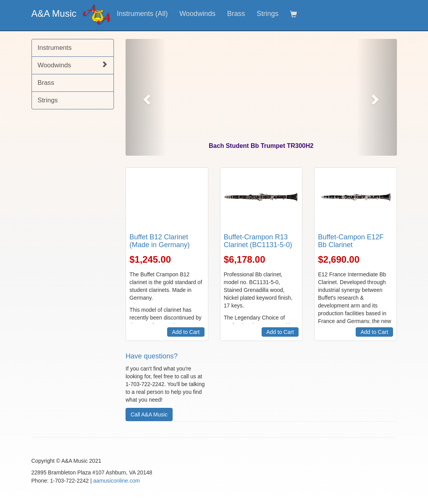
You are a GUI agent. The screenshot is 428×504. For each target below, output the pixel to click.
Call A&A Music (149, 414)
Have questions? (152, 356)
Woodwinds (197, 14)
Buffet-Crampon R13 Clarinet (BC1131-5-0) (258, 241)
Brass (236, 14)
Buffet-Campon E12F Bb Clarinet (351, 241)
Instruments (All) (142, 14)
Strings (267, 14)
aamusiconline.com (117, 481)
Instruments (55, 48)
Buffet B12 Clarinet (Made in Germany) (160, 241)
